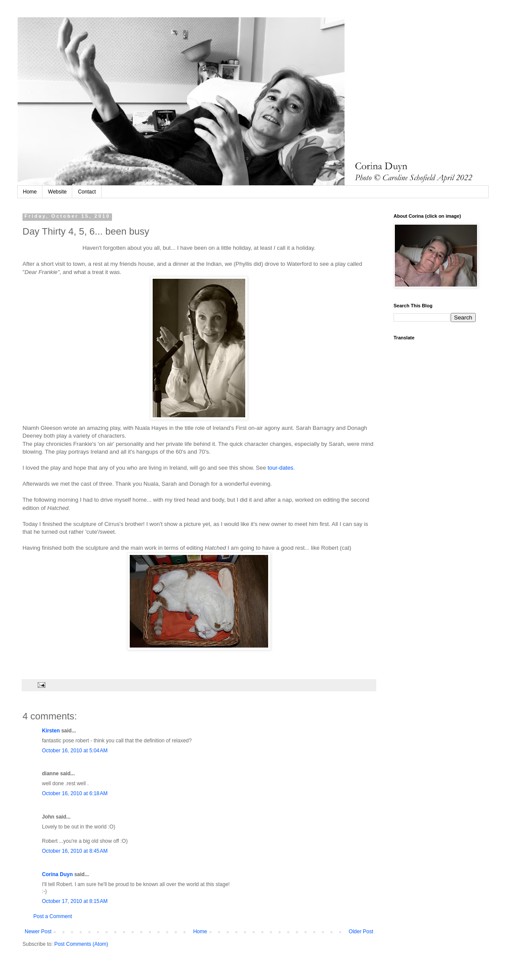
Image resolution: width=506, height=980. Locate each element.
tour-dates (280, 468)
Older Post (361, 932)
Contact (87, 192)
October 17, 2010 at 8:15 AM (75, 901)
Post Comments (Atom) (81, 944)
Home (30, 192)
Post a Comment (53, 916)
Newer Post (38, 932)
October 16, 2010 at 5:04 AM (75, 751)
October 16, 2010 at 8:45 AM (75, 851)
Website (57, 192)
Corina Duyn (57, 874)
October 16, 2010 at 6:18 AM (75, 793)
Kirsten (51, 731)
